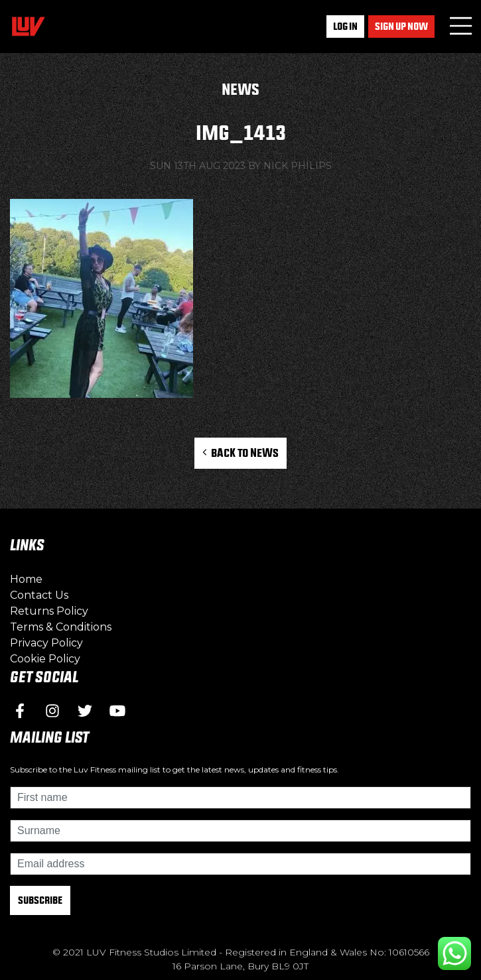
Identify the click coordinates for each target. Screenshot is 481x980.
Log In (345, 26)
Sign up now (401, 26)
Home (26, 579)
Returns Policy (49, 611)
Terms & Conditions (61, 627)
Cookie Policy (45, 659)
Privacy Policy (46, 643)
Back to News (240, 453)
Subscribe (40, 900)
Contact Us (39, 595)
